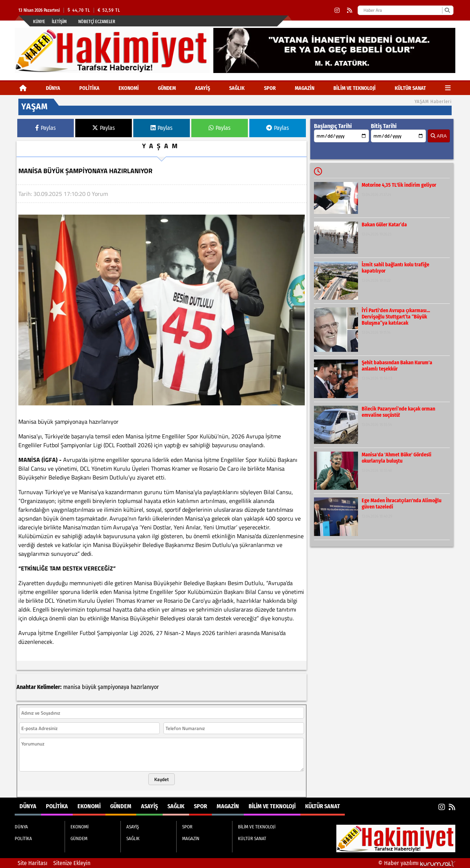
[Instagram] (337, 10)
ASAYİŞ (203, 88)
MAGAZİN (305, 88)
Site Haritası (32, 863)
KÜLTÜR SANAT (410, 88)
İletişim (59, 22)
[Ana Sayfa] (23, 88)
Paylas (46, 128)
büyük (89, 687)
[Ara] (447, 10)
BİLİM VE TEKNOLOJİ (355, 88)
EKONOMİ (129, 88)
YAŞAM (162, 146)
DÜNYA (53, 88)
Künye (39, 22)
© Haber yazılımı (417, 863)
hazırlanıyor (145, 687)
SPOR (270, 88)
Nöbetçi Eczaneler (97, 22)
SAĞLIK (237, 88)
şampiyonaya (113, 687)
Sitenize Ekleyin (72, 863)
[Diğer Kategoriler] (448, 88)
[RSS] (350, 10)
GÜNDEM (167, 88)
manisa (72, 687)
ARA (439, 136)
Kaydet (162, 779)
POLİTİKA (89, 88)
